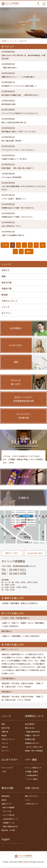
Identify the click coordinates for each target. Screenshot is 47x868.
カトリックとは (7, 769)
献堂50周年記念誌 (33, 733)
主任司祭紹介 (30, 725)
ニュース (6, 717)
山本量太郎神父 (32, 776)
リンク (27, 801)
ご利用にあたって (31, 805)
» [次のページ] (21, 252)
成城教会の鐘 (30, 740)
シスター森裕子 (32, 780)
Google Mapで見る (35, 557)
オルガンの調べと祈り (35, 748)
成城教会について (34, 717)
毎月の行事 (7, 283)
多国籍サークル (9, 824)
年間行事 (5, 733)
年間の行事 (7, 289)
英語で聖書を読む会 (10, 828)
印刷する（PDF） (12, 557)
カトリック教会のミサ (33, 769)
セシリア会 (7, 813)
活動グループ (6, 805)
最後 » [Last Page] (29, 252)
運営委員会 (6, 797)
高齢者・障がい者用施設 (34, 752)
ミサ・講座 (31, 761)
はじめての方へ (10, 761)
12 (43, 246)
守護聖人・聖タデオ (32, 737)
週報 (4, 277)
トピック (6, 308)
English (6, 840)
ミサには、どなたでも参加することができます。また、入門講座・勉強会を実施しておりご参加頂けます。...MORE (23, 463)
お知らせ (6, 271)
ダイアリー (7, 314)
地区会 (4, 801)
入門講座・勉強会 (31, 773)
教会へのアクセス (31, 797)
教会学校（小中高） (9, 831)
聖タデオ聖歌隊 (9, 809)
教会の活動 (7, 789)
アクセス (38, 5)
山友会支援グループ (10, 820)
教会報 (5, 295)
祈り (5, 773)
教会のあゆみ (30, 729)
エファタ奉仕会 (9, 816)
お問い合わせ (32, 789)
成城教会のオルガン (32, 744)
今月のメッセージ (10, 302)
